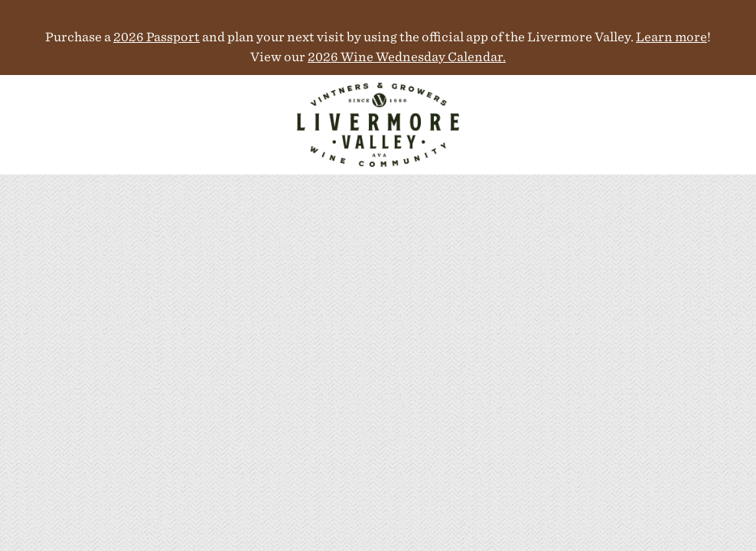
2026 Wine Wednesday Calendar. (407, 57)
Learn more (671, 37)
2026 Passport (156, 37)
